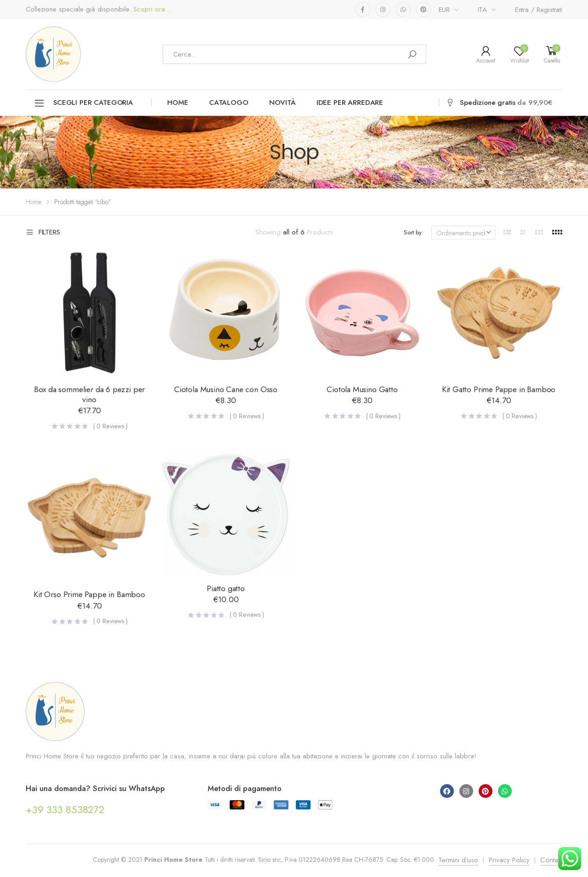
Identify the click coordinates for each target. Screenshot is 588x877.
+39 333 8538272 (65, 809)
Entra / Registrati (539, 10)
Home (178, 103)
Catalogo (229, 103)
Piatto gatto (226, 588)
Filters (43, 233)
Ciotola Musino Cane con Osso (226, 389)
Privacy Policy (509, 860)
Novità (283, 103)
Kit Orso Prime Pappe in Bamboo (89, 594)
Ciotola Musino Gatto (362, 389)
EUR (444, 10)
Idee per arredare (350, 103)
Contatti (551, 860)
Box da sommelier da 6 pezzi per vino (90, 394)
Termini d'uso (458, 860)
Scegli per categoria (83, 103)
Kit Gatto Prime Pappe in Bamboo (499, 389)
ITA (483, 10)
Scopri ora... (151, 9)
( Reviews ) (110, 426)
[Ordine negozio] (464, 233)
